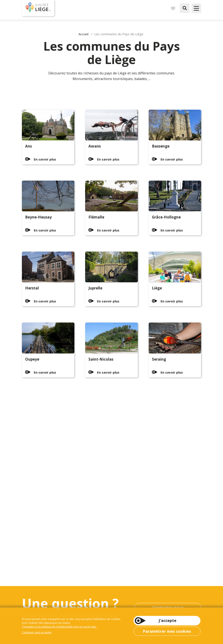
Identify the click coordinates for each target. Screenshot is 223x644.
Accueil (83, 34)
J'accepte (168, 620)
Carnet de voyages (173, 8)
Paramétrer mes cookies (167, 631)
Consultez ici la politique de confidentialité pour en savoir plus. (59, 627)
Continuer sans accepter (37, 632)
